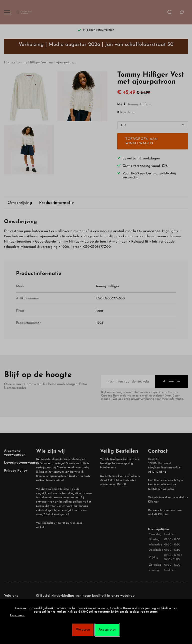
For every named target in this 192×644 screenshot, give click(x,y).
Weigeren (83, 630)
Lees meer (17, 616)
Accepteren (107, 630)
